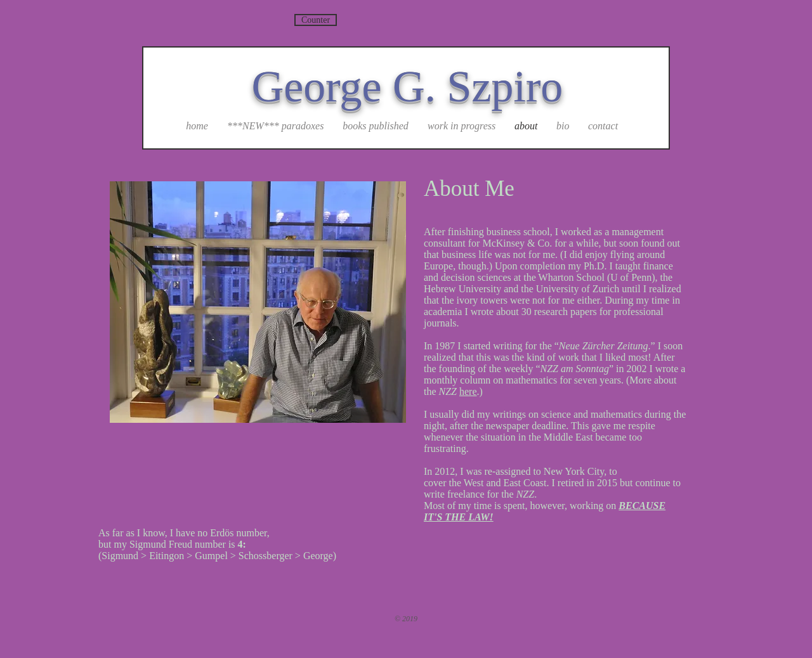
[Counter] (316, 20)
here (468, 391)
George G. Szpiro (408, 87)
